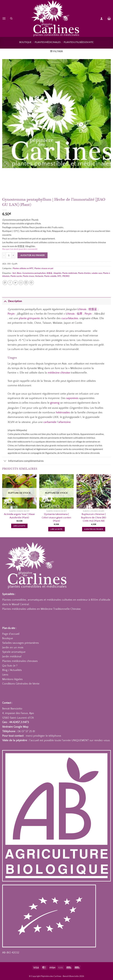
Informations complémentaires (23, 461)
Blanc (19, 273)
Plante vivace (28, 276)
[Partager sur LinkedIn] (26, 283)
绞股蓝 (50, 273)
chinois (82, 309)
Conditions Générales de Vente (21, 684)
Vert (14, 273)
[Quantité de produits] (9, 255)
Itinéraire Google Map (15, 727)
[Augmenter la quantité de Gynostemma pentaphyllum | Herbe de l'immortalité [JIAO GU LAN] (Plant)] (13, 255)
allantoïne (65, 422)
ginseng (55, 403)
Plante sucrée (16, 276)
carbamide (50, 422)
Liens (5, 675)
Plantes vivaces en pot (44, 268)
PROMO (66, 276)
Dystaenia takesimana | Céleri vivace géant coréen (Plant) (56, 517)
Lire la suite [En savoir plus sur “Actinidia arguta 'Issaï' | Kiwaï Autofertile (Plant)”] (19, 526)
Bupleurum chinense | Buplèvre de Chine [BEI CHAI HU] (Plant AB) (94, 517)
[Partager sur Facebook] (10, 283)
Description (12, 301)
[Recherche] (11, 18)
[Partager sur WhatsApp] (5, 283)
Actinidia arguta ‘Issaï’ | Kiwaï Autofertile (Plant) (19, 516)
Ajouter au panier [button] (94, 529)
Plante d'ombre (84, 273)
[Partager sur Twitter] (16, 283)
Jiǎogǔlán (57, 273)
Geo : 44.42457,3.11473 (16, 722)
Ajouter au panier (33, 255)
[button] (4, 18)
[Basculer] (5, 301)
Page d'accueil (11, 634)
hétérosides (63, 413)
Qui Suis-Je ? (10, 666)
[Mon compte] (102, 18)
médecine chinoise (59, 373)
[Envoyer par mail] (21, 283)
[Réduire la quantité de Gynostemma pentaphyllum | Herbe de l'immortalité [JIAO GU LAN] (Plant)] (4, 255)
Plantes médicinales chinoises (20, 661)
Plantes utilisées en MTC (79, 42)
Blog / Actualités (12, 670)
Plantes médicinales (48, 42)
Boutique (25, 42)
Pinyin (11, 314)
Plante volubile (50, 276)
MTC (59, 276)
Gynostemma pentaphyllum (34, 273)
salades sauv (97, 273)
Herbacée (39, 276)
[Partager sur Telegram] (31, 283)
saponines (72, 398)
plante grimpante (29, 318)
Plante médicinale (70, 273)
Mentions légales (12, 679)
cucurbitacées (70, 318)
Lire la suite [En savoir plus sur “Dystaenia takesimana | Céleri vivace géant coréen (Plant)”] (56, 529)
